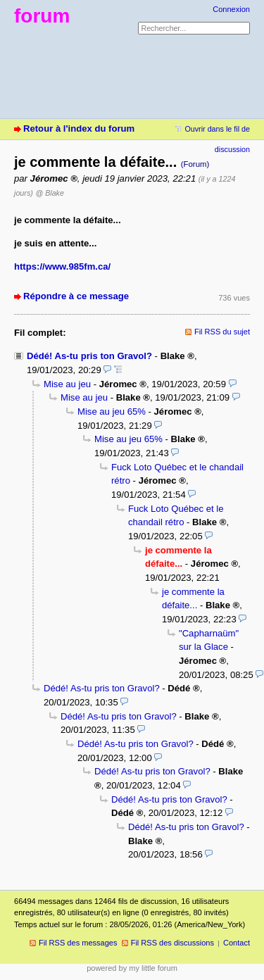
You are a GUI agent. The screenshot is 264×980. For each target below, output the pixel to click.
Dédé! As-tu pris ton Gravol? (89, 356)
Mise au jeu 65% (112, 412)
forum (42, 16)
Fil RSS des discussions (172, 943)
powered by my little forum (132, 968)
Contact (237, 943)
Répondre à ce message (76, 296)
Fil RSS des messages (78, 943)
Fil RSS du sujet (222, 332)
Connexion (231, 9)
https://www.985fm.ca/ (62, 266)
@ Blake (50, 193)
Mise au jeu (67, 384)
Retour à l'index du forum (79, 128)
